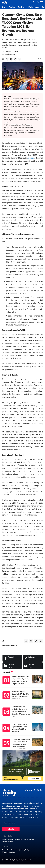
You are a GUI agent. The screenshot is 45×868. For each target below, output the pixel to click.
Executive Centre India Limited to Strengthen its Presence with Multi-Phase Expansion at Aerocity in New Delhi (21, 712)
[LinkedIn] (12, 666)
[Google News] (31, 790)
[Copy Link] (15, 59)
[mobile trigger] (41, 2)
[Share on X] (7, 59)
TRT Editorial (7, 52)
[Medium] (33, 666)
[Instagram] (33, 658)
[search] (33, 2)
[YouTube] (27, 790)
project (31, 158)
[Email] (11, 59)
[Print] (19, 59)
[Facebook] (12, 658)
